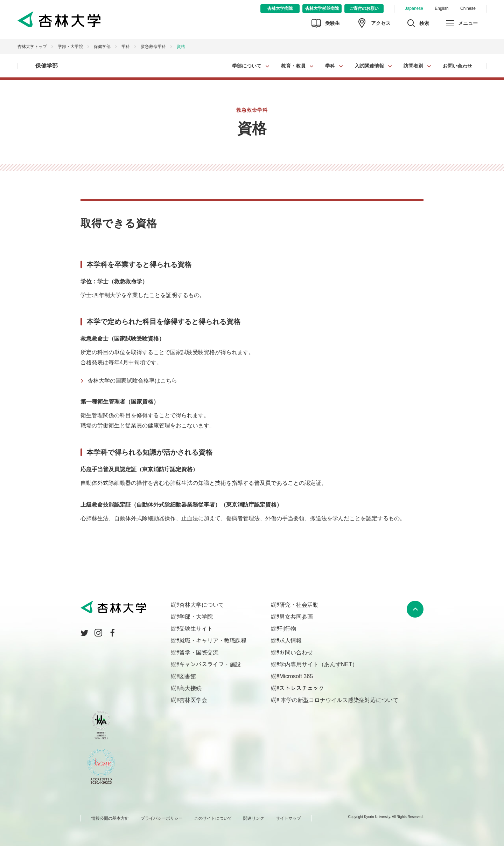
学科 (330, 66)
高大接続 (190, 688)
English (442, 8)
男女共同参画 (296, 617)
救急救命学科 (153, 47)
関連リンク (254, 818)
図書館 (188, 676)
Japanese (414, 8)
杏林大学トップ (32, 47)
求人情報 (290, 641)
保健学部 (102, 47)
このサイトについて (213, 818)
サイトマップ (288, 818)
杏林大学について (202, 605)
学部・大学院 (70, 47)
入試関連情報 (369, 66)
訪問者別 (413, 66)
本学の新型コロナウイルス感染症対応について (339, 700)
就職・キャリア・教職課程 (213, 641)
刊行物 (288, 629)
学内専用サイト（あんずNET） (318, 664)
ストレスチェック (302, 688)
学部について (247, 66)
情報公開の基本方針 (110, 818)
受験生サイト (196, 629)
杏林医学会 (193, 700)
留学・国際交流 (199, 652)
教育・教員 (293, 66)
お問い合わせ (457, 66)
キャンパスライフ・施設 (210, 664)
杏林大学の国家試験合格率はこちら (132, 381)
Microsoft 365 (296, 676)
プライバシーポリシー (162, 818)
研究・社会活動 (299, 605)
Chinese (468, 8)
